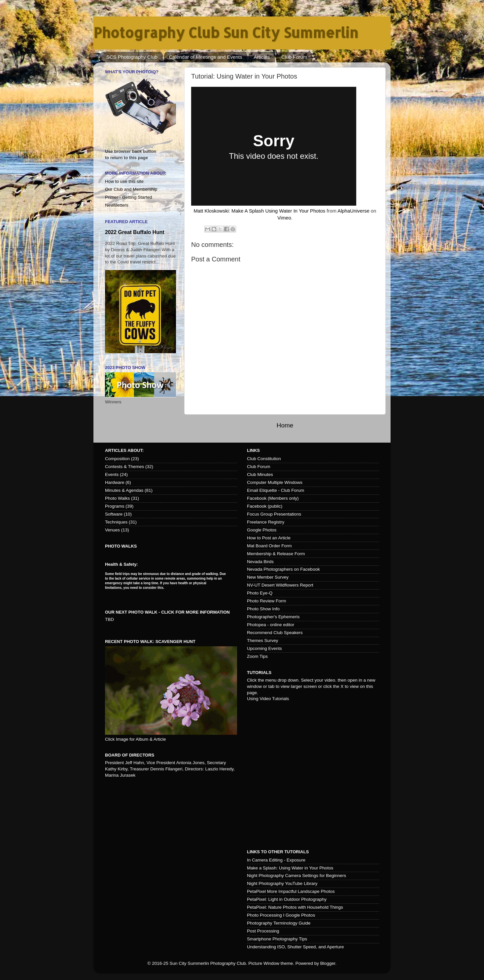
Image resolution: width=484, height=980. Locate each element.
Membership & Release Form (276, 554)
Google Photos (262, 530)
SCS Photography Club (132, 57)
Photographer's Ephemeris (273, 617)
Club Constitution (264, 459)
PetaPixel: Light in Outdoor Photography (287, 899)
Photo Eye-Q (260, 593)
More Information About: (136, 173)
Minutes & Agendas (124, 490)
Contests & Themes (124, 467)
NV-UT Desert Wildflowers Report (280, 585)
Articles (262, 57)
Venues (112, 530)
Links (253, 450)
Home (285, 425)
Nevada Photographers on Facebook (283, 569)
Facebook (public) (265, 506)
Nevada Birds (260, 562)
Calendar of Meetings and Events (206, 57)
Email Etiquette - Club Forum (276, 490)
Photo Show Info (263, 609)
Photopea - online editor (271, 625)
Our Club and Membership (131, 189)
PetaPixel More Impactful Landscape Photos (291, 891)
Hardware (115, 482)
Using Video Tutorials (268, 699)
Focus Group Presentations (274, 514)
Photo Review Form (267, 601)
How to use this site (124, 181)
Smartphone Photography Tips (277, 939)
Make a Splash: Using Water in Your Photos (290, 868)
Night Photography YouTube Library (282, 883)
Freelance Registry (266, 522)
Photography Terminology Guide (279, 923)
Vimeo (284, 218)
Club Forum (294, 57)
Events (112, 474)
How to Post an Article (269, 538)
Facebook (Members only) (273, 498)
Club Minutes (260, 474)
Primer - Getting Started (129, 197)
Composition (117, 459)
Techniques (116, 522)
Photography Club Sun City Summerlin (226, 33)
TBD (109, 619)
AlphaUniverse (353, 211)
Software (114, 514)
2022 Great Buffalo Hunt (135, 232)
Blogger (328, 963)
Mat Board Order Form (269, 546)
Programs (115, 506)
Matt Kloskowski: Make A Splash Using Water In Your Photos (259, 211)
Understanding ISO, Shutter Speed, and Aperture (295, 947)
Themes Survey (263, 641)
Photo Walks (117, 498)
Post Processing (263, 931)
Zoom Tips (257, 656)
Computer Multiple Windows (275, 482)
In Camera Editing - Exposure (276, 860)
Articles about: (124, 450)
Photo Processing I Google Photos (281, 915)
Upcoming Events (264, 648)
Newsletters (117, 205)
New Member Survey (268, 577)
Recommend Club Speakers (275, 633)
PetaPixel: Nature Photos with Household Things (295, 907)
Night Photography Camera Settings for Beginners (296, 876)
